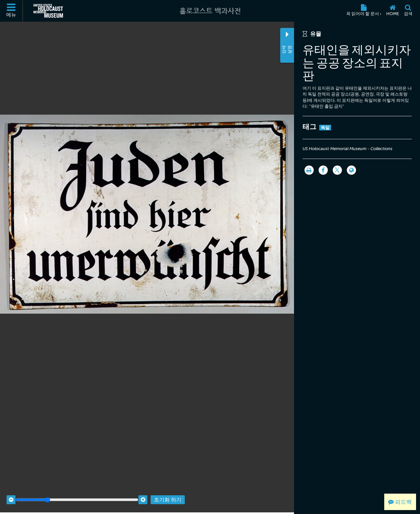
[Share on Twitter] (337, 170)
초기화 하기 (168, 494)
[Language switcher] (351, 170)
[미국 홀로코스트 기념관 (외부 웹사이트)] (48, 11)
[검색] (408, 11)
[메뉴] (11, 11)
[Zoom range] (77, 494)
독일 (325, 128)
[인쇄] (309, 170)
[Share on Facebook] (323, 170)
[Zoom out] (11, 494)
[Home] (392, 11)
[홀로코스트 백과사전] (210, 11)
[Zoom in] (143, 494)
